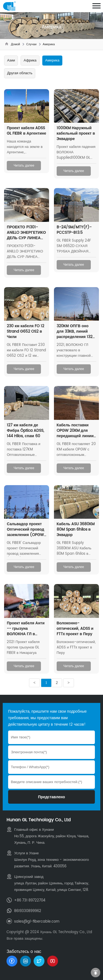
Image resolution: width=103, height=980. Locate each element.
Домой (15, 44)
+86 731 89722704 (30, 901)
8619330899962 (28, 911)
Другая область (20, 73)
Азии (11, 61)
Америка (49, 44)
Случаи (31, 44)
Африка (30, 61)
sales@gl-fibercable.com (37, 922)
